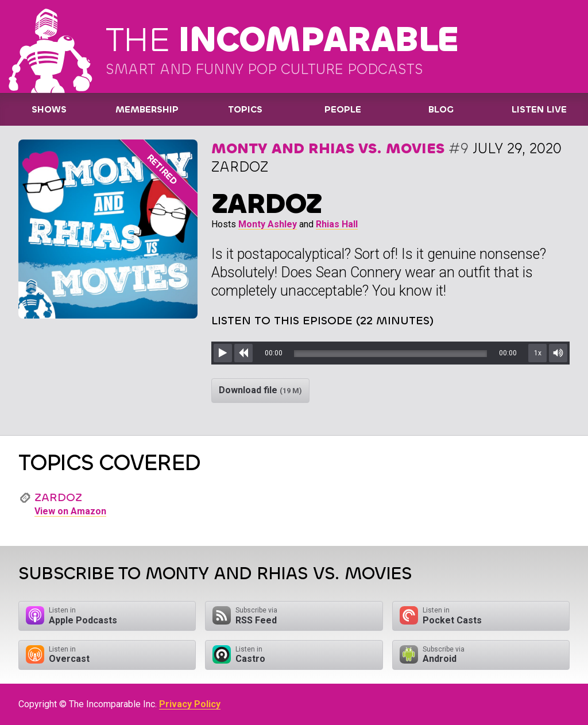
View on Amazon (70, 511)
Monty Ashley (268, 224)
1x (538, 353)
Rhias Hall (337, 224)
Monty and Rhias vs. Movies (328, 148)
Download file (260, 390)
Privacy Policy (190, 704)
